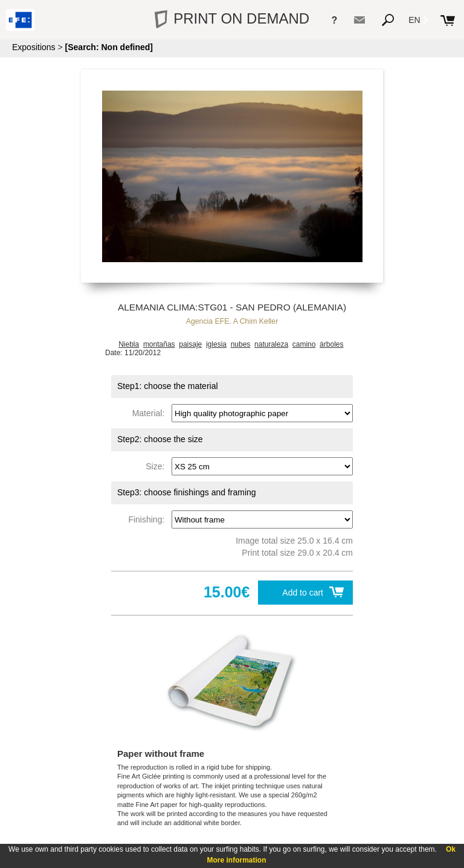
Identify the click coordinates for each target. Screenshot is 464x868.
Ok (451, 849)
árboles (331, 344)
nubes (241, 344)
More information (237, 860)
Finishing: (149, 519)
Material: (151, 413)
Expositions (34, 47)
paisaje (190, 344)
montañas (159, 344)
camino (304, 344)
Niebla (129, 344)
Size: (157, 466)
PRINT (232, 18)
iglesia (216, 344)
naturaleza (271, 344)
